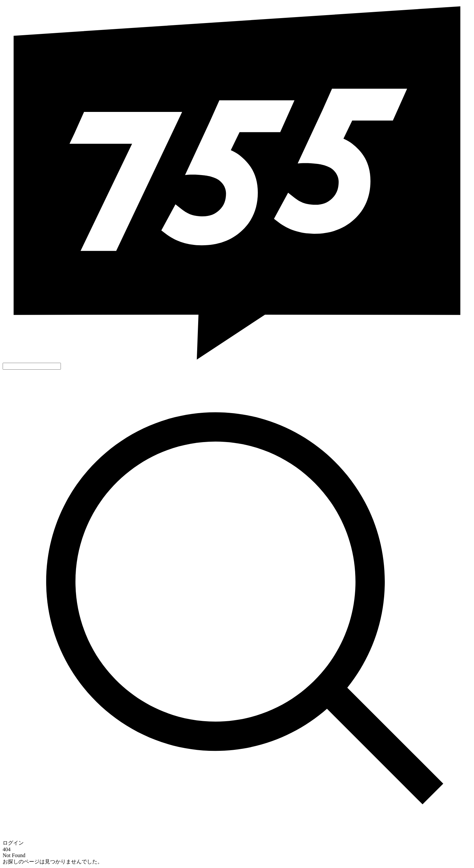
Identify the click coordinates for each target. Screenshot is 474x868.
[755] (237, 360)
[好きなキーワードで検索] (32, 366)
